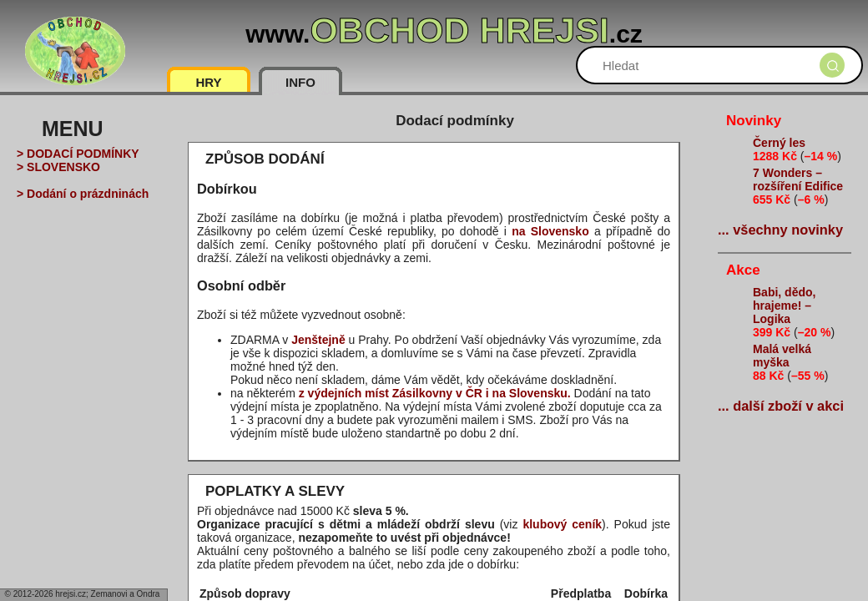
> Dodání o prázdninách (83, 194)
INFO (300, 82)
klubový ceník (562, 524)
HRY (208, 82)
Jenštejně (318, 340)
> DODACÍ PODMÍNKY (78, 154)
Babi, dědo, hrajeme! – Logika (784, 306)
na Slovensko (550, 231)
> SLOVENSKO (58, 167)
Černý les (779, 143)
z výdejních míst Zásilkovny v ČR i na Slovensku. (435, 393)
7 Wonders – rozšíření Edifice (798, 179)
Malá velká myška (782, 356)
